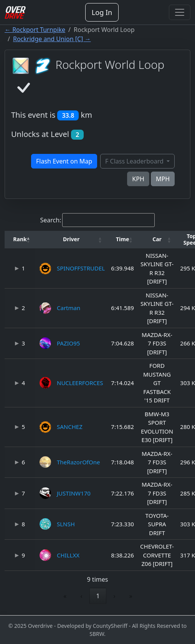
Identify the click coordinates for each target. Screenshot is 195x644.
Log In (102, 12)
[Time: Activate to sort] (122, 240)
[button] (20, 239)
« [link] (65, 596)
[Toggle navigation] (180, 12)
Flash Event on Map (64, 161)
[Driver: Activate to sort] (71, 240)
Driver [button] (71, 239)
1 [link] (98, 596)
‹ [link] (81, 596)
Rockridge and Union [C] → (52, 39)
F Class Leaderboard (135, 161)
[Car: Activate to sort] (157, 240)
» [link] (131, 596)
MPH (163, 179)
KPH (138, 179)
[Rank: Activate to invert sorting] (20, 240)
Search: (51, 220)
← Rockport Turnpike (35, 30)
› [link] (115, 596)
